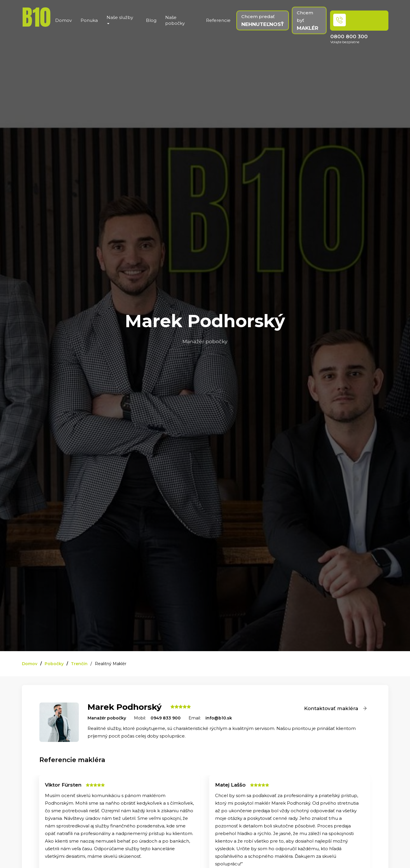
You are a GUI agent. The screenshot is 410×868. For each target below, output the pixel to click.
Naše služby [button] (120, 19)
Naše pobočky (175, 20)
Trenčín (79, 664)
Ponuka (89, 20)
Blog (151, 20)
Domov (63, 20)
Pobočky (54, 664)
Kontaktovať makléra (336, 708)
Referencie (218, 20)
